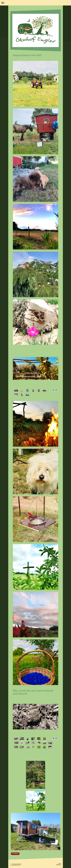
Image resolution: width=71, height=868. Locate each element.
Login (60, 863)
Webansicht (59, 865)
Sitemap (20, 864)
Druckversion (14, 864)
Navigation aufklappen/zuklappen (35, 3)
